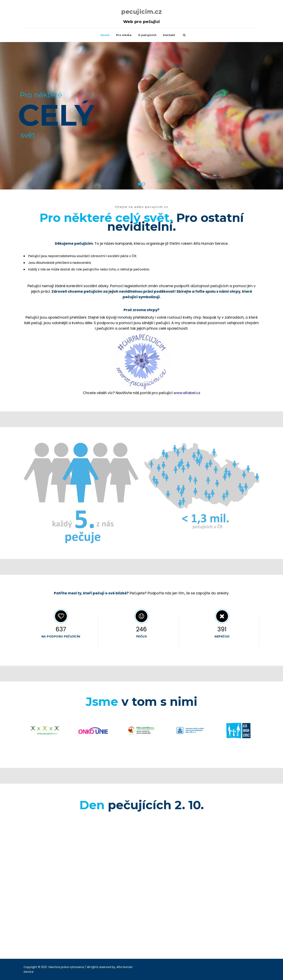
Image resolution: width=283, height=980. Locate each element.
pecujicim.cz (141, 12)
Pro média (124, 35)
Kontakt (169, 35)
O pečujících (147, 35)
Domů (105, 35)
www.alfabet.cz (187, 393)
